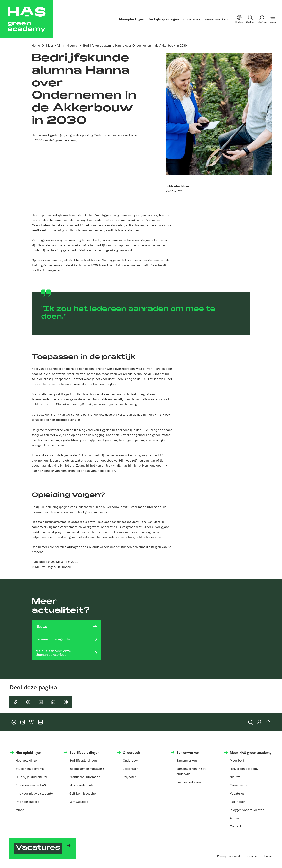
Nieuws (72, 46)
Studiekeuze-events (30, 769)
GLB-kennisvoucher (83, 793)
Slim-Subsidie (79, 802)
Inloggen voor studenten (247, 810)
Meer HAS (53, 46)
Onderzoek (131, 761)
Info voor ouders (27, 802)
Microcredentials (81, 785)
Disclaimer (251, 856)
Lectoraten (131, 769)
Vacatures (237, 793)
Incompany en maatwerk (87, 769)
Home (36, 46)
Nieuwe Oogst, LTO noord (53, 567)
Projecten (130, 777)
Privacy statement (229, 856)
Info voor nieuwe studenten (35, 793)
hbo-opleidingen (132, 19)
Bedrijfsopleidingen (83, 761)
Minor (20, 810)
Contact (236, 826)
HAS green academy (244, 769)
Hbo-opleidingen (27, 761)
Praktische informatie (85, 777)
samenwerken (216, 19)
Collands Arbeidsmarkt (103, 547)
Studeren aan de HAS (31, 785)
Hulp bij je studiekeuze (32, 777)
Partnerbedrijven (189, 782)
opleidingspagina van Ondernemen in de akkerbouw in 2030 (88, 507)
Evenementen (240, 785)
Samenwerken (187, 761)
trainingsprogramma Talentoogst (61, 522)
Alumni (235, 818)
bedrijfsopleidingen (164, 19)
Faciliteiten (238, 802)
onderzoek (192, 19)
